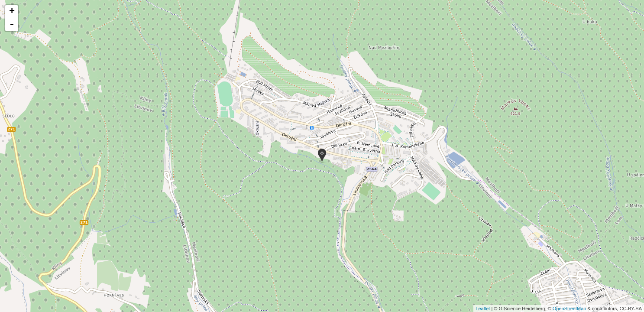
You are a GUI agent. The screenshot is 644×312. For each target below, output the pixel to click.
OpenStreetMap (570, 309)
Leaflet (483, 309)
